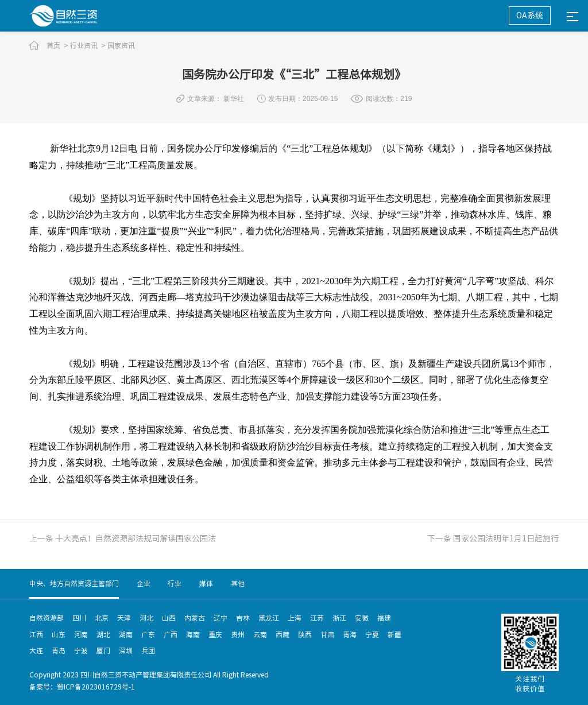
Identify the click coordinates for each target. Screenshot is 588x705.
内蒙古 (195, 618)
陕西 (305, 634)
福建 (384, 618)
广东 (148, 634)
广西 (171, 634)
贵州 (238, 634)
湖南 (126, 634)
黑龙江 (269, 618)
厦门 (103, 650)
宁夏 (372, 634)
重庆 (215, 634)
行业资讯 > (88, 45)
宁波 (81, 650)
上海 (295, 618)
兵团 (148, 650)
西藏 (283, 634)
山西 (169, 618)
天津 (124, 618)
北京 (102, 618)
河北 (146, 618)
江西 (36, 634)
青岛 (59, 650)
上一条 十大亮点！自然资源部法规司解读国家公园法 (123, 539)
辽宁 (220, 618)
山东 (59, 634)
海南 (193, 634)
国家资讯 (121, 45)
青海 (350, 634)
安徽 (362, 618)
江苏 (317, 618)
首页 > (57, 45)
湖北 (103, 634)
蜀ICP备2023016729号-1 (96, 687)
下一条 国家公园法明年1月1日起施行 (493, 539)
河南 (81, 634)
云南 (260, 634)
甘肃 (327, 634)
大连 (36, 650)
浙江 (339, 618)
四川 (79, 618)
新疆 (394, 634)
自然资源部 (47, 618)
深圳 (126, 650)
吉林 (243, 618)
